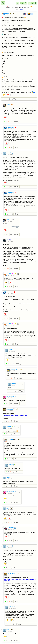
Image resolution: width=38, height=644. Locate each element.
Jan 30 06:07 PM (9, 15)
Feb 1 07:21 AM (10, 241)
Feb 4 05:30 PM (10, 510)
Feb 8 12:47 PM (10, 428)
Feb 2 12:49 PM (10, 411)
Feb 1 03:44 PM (10, 493)
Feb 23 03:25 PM (10, 398)
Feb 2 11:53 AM (11, 325)
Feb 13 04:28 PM (10, 548)
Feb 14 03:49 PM (12, 608)
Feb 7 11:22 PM (11, 194)
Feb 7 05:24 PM (10, 155)
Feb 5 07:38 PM (13, 371)
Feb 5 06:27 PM (11, 129)
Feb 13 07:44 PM (11, 575)
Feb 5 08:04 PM (14, 385)
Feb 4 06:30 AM (10, 106)
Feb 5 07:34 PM (12, 351)
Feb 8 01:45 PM (11, 441)
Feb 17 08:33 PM (10, 479)
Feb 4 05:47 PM (11, 530)
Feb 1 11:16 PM (10, 294)
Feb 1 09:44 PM (10, 631)
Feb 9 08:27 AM (12, 466)
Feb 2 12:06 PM (11, 275)
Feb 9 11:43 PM (10, 221)
